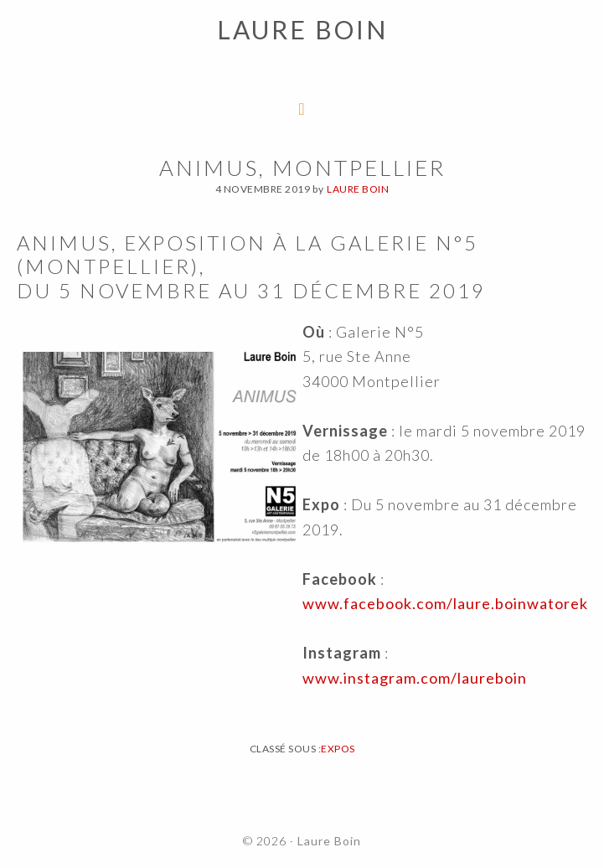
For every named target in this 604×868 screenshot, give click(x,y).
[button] (27, 25)
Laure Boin (329, 841)
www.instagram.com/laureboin (415, 678)
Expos (338, 749)
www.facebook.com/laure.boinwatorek (445, 603)
